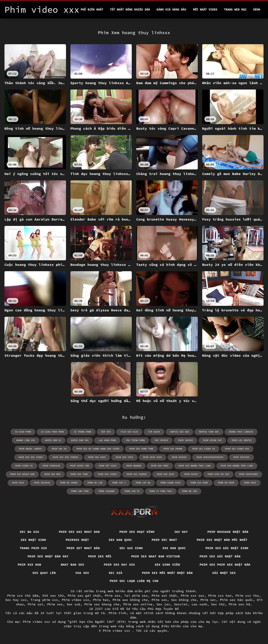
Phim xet (35, 604)
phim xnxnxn (134, 466)
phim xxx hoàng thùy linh (237, 466)
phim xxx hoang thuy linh (195, 466)
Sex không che (184, 600)
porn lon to (132, 491)
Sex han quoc (120, 540)
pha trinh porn (135, 440)
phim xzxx (18, 483)
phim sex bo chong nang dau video (98, 449)
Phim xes (159, 600)
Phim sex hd (239, 604)
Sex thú (218, 604)
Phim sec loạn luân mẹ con (134, 581)
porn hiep (250, 483)
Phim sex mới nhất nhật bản (167, 573)
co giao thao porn (52, 432)
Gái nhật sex (224, 573)
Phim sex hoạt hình (137, 532)
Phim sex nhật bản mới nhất (222, 540)
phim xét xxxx (108, 466)
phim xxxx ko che (218, 474)
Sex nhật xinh (33, 540)
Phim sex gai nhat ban (79, 532)
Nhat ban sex (72, 565)
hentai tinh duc (209, 432)
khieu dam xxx (80, 440)
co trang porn (82, 432)
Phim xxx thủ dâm (23, 596)
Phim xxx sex (193, 596)
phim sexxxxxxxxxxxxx (210, 457)
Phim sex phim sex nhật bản (225, 565)
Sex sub (73, 604)
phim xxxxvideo (248, 474)
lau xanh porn (107, 440)
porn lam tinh (80, 491)
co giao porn (23, 432)
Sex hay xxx (16, 600)
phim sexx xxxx (153, 457)
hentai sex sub (179, 432)
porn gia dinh (199, 483)
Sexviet (181, 604)
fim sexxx (154, 432)
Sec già (115, 573)
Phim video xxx (75, 600)
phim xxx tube (79, 474)
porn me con (190, 491)
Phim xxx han (29, 565)
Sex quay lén (44, 573)
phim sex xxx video (31, 457)
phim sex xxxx (97, 457)
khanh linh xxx (26, 440)
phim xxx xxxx (165, 474)
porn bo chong (69, 483)
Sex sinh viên (167, 565)
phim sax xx (59, 449)
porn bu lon (95, 483)
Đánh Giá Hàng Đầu (172, 9)
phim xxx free (160, 466)
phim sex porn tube (141, 449)
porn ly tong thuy (161, 491)
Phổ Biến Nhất (92, 9)
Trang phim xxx (33, 548)
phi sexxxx (161, 440)
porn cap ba (143, 483)
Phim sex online (138, 604)
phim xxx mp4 (52, 474)
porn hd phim (226, 483)
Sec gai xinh (131, 548)
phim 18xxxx (186, 440)
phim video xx (24, 466)
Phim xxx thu (247, 596)
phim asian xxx (212, 440)
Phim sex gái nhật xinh (227, 548)
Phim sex (113, 596)
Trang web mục (235, 9)
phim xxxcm (191, 474)
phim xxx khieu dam (22, 474)
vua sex (82, 573)
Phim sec (208, 600)
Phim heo (101, 600)
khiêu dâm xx (53, 440)
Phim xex (55, 604)
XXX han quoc (174, 548)
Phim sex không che (130, 600)
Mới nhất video (205, 9)
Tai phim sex (136, 596)
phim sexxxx (179, 457)
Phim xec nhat (164, 540)
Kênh (257, 9)
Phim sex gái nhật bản (220, 556)
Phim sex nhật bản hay (48, 556)
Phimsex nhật (77, 540)
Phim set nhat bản (83, 548)
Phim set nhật (164, 596)
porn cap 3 (119, 483)
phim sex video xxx (237, 449)
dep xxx (106, 432)
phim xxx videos (137, 474)
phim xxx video (107, 474)
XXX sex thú (53, 596)
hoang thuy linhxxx (241, 432)
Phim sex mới (100, 556)
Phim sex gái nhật (84, 596)
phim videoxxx (52, 466)
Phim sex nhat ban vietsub (156, 556)
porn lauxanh (107, 491)
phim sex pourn (173, 449)
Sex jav (163, 604)
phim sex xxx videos (66, 457)
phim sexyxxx (241, 457)
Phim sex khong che (102, 604)
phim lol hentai (242, 440)
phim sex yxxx (124, 457)
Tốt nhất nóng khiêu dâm (130, 9)
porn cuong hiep (171, 483)
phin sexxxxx (42, 483)
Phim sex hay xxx (119, 565)
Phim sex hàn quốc (236, 600)
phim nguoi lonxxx (30, 449)
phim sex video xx (204, 449)
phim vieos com (80, 466)
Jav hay (181, 532)
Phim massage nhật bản (228, 532)
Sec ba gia (29, 532)
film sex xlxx (129, 432)
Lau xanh (199, 604)
